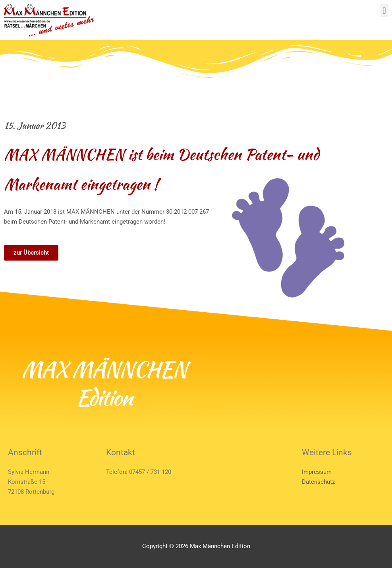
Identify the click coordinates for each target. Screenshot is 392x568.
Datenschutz (318, 482)
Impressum (317, 472)
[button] (384, 11)
